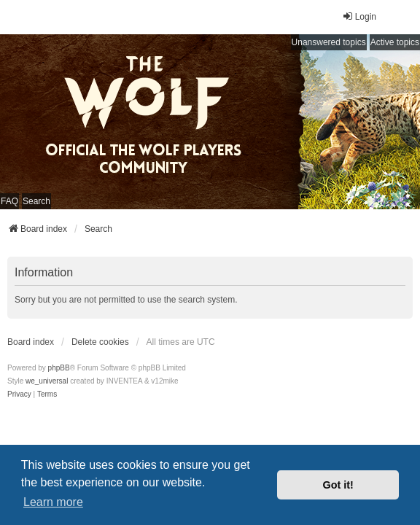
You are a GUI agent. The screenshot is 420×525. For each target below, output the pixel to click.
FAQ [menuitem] (9, 201)
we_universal (47, 381)
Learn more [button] (53, 502)
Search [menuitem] (36, 201)
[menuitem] (19, 394)
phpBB (59, 368)
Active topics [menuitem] (395, 42)
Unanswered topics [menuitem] (329, 42)
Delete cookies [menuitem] (100, 342)
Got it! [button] (338, 485)
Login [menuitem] (359, 16)
